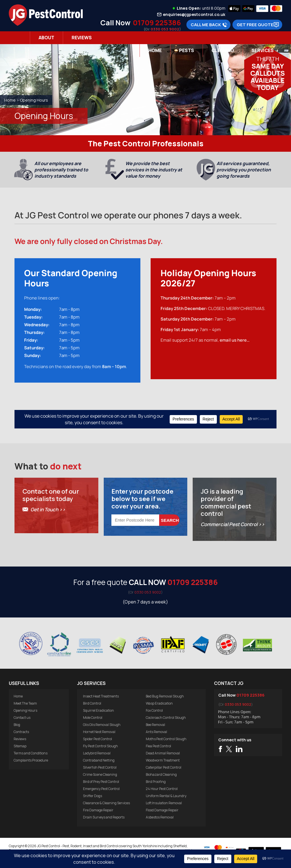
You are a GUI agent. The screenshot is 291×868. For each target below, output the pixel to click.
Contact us (22, 718)
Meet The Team (25, 703)
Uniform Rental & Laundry (166, 796)
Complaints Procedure (31, 760)
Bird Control (92, 703)
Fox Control (154, 710)
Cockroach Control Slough (166, 718)
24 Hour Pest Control (162, 789)
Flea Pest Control (158, 746)
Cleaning (223, 50)
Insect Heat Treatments (101, 696)
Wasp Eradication (159, 703)
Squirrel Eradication (98, 710)
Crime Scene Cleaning (100, 774)
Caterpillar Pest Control (164, 767)
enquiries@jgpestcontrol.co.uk (194, 15)
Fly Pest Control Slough (100, 746)
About (46, 38)
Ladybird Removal (97, 753)
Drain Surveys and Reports (104, 817)
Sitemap (20, 746)
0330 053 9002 (165, 29)
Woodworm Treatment (163, 760)
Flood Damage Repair (162, 810)
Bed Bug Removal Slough (165, 696)
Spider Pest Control (97, 739)
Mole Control (93, 718)
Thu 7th (268, 59)
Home (155, 50)
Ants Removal (156, 732)
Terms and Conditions (31, 753)
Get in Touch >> (48, 509)
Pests (187, 50)
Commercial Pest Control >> (233, 524)
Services (263, 50)
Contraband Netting (99, 760)
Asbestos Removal (160, 817)
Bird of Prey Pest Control (101, 782)
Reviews (82, 38)
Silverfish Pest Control (100, 767)
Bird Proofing (156, 782)
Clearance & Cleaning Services (106, 803)
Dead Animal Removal (163, 753)
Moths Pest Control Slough (166, 739)
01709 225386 (157, 23)
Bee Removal (155, 725)
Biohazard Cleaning (161, 774)
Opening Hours (25, 710)
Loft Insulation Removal (164, 803)
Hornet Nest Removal (99, 732)
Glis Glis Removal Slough (102, 725)
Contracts (21, 732)
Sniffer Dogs (93, 796)
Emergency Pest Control (101, 789)
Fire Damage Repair (98, 810)
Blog (17, 725)
